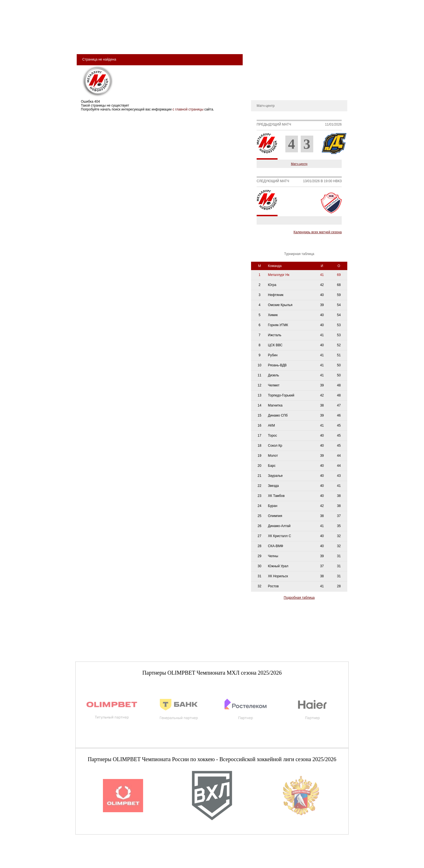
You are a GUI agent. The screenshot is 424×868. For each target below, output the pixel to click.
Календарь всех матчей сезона (318, 232)
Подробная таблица (299, 598)
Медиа (246, 42)
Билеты (92, 42)
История (260, 65)
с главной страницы (188, 109)
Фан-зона (300, 42)
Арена (137, 42)
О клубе (260, 57)
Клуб (115, 42)
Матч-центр (299, 164)
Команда (162, 42)
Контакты (261, 90)
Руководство (264, 74)
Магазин (271, 42)
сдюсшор (330, 42)
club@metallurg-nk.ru (96, 857)
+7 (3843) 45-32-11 (94, 864)
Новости (260, 82)
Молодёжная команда (205, 42)
